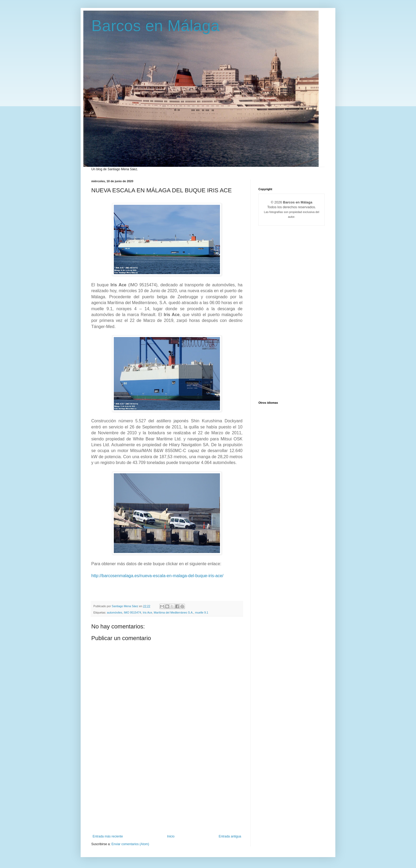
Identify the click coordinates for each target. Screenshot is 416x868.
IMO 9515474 (133, 612)
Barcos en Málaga (155, 26)
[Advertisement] (167, 795)
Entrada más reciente (108, 836)
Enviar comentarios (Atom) (130, 844)
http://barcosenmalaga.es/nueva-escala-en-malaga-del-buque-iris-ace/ (157, 576)
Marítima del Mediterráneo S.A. (174, 612)
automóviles (115, 612)
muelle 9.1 (202, 612)
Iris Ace (147, 612)
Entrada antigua (230, 836)
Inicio (171, 836)
